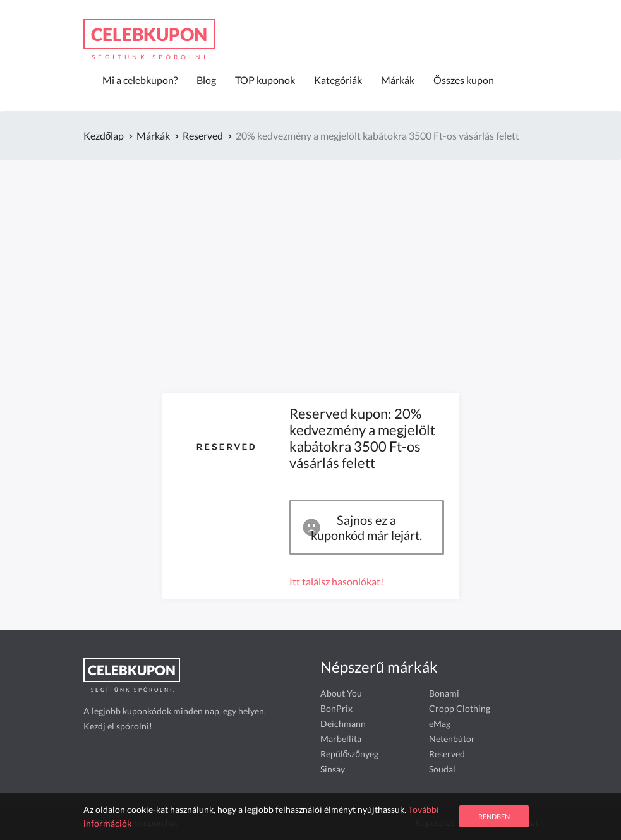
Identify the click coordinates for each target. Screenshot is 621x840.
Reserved (447, 754)
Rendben (494, 816)
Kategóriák (338, 80)
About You (341, 693)
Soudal (442, 769)
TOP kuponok (265, 80)
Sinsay (333, 769)
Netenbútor (452, 739)
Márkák (398, 80)
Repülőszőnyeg (350, 754)
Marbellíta (341, 739)
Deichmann (343, 723)
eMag (440, 723)
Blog (206, 80)
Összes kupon (464, 80)
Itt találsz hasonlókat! (336, 581)
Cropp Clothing (460, 708)
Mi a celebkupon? (140, 80)
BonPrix (336, 708)
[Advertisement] (311, 259)
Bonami (444, 693)
